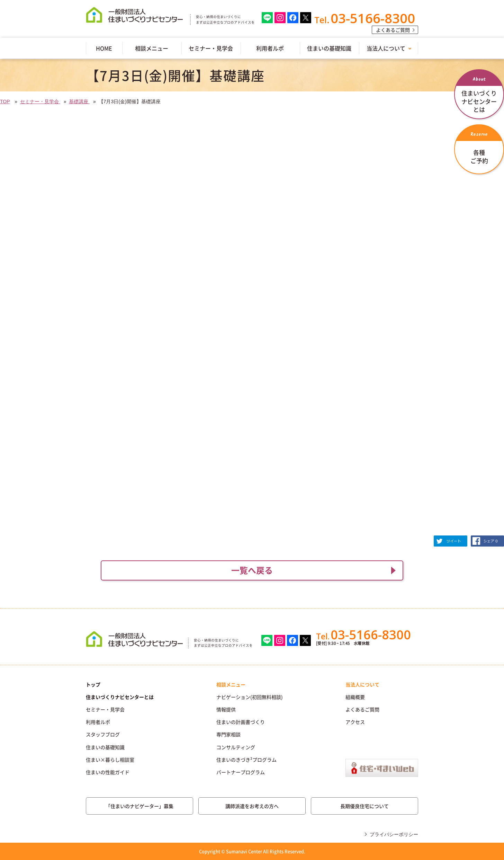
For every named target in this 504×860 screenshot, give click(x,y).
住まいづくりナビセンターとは (120, 697)
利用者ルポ (270, 48)
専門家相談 (228, 734)
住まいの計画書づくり (241, 722)
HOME (104, 48)
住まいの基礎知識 (329, 48)
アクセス (355, 722)
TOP (5, 101)
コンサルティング (236, 747)
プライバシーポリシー (394, 834)
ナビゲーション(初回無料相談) (250, 697)
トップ (93, 684)
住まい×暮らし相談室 (110, 760)
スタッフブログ (103, 734)
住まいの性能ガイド (108, 772)
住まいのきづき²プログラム (246, 760)
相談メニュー (152, 48)
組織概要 (355, 697)
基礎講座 (79, 101)
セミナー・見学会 (211, 48)
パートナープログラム (241, 772)
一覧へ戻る (252, 570)
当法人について (386, 48)
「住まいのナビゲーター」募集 (139, 806)
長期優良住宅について (364, 806)
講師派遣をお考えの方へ (252, 806)
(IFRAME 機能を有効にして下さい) (252, 326)
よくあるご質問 (393, 30)
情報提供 (226, 709)
